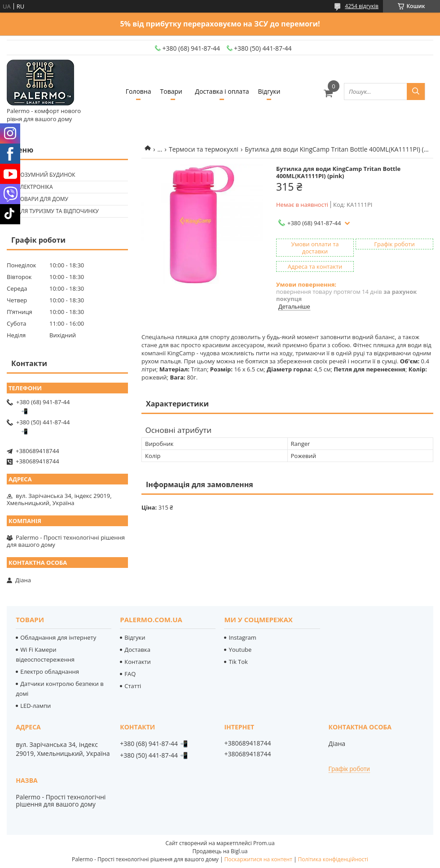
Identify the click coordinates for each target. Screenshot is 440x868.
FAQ (130, 674)
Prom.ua (264, 843)
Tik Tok (238, 662)
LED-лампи (35, 706)
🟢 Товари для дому (39, 199)
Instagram (242, 637)
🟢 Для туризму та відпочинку (54, 211)
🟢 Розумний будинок (42, 175)
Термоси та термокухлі (204, 149)
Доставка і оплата (222, 91)
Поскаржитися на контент (258, 859)
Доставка (137, 650)
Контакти (137, 662)
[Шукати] (416, 92)
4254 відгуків (362, 6)
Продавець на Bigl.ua (220, 851)
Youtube (240, 650)
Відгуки (269, 91)
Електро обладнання (50, 672)
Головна (139, 91)
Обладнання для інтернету (58, 637)
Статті (133, 686)
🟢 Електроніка (31, 187)
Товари (171, 91)
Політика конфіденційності (333, 859)
